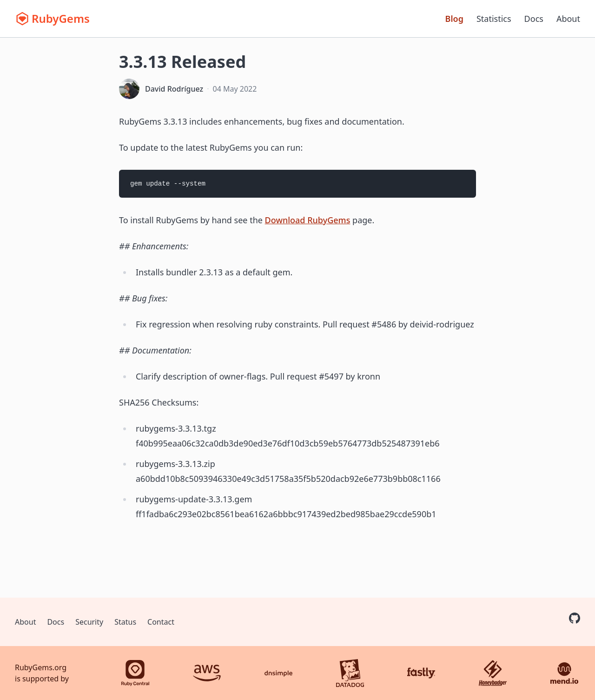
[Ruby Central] (135, 673)
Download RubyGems (308, 220)
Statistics (494, 19)
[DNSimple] (278, 673)
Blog (454, 19)
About (568, 19)
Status (125, 622)
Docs (534, 19)
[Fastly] (421, 673)
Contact (161, 622)
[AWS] (207, 673)
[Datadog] (350, 673)
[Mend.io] (564, 673)
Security (89, 622)
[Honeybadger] (493, 673)
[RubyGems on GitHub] (575, 618)
